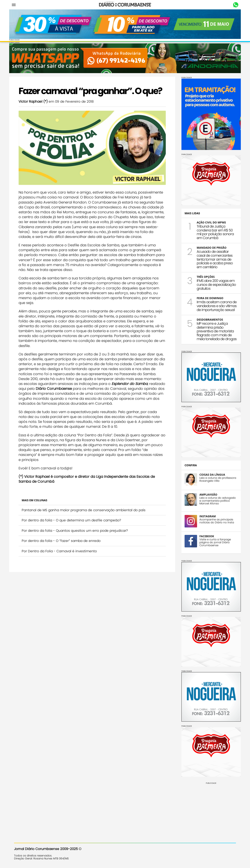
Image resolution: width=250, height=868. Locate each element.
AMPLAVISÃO (203, 493)
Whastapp (231, 5)
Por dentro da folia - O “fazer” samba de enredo (66, 554)
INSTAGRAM (203, 515)
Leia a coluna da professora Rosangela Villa (213, 478)
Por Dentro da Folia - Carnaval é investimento (64, 565)
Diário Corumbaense (125, 5)
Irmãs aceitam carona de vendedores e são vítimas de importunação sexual (212, 305)
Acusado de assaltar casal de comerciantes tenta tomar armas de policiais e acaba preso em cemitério (210, 258)
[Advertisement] (206, 807)
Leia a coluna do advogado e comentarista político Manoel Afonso (213, 499)
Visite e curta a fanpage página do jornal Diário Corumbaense (210, 541)
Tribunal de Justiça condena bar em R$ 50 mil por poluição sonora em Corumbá (210, 231)
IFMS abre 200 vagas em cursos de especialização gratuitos (211, 283)
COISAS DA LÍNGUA (207, 473)
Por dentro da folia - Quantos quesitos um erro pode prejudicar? (80, 544)
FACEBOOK (202, 535)
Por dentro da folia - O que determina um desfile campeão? (76, 534)
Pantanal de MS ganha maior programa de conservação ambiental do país (88, 524)
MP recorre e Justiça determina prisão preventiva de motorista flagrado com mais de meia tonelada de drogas (212, 330)
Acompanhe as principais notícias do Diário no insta (212, 520)
